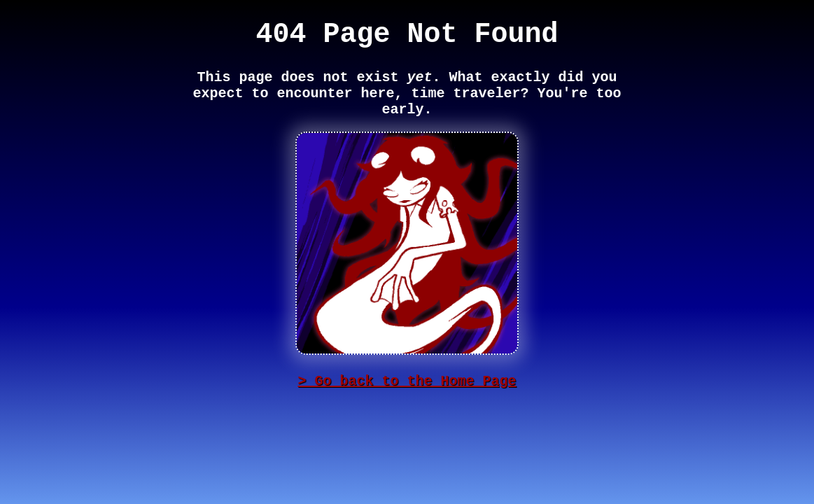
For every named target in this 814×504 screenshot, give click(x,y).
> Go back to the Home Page (407, 381)
